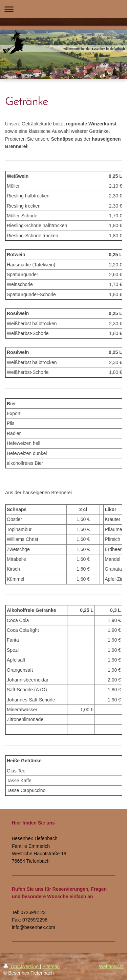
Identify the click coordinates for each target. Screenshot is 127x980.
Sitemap (51, 966)
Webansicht (111, 966)
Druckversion (22, 966)
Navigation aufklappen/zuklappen (63, 9)
